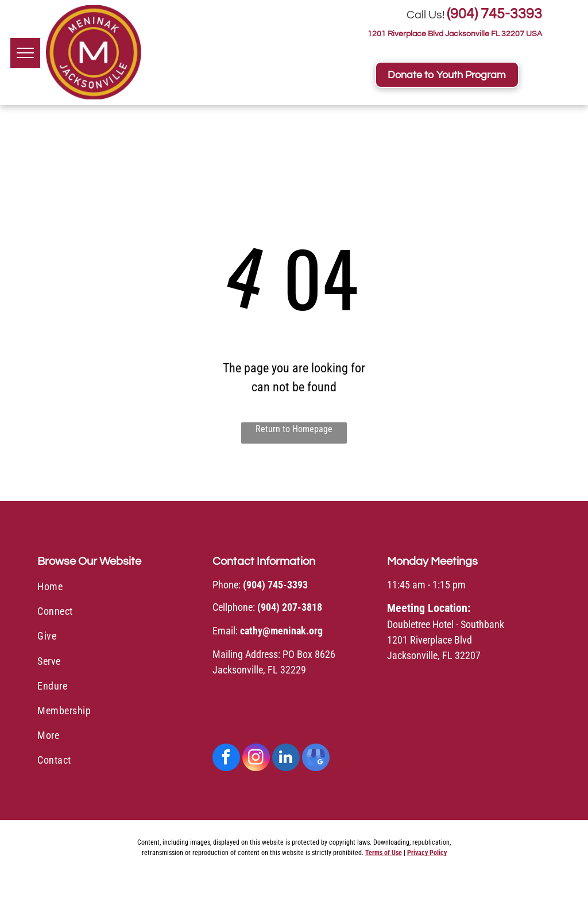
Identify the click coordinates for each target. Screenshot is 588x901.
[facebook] (226, 759)
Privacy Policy (427, 853)
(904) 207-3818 (290, 607)
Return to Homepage (294, 429)
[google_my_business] (316, 759)
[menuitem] (119, 588)
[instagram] (256, 759)
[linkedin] (286, 759)
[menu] (25, 53)
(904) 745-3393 (494, 14)
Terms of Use (384, 853)
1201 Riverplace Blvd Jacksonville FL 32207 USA (455, 34)
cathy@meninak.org (281, 631)
